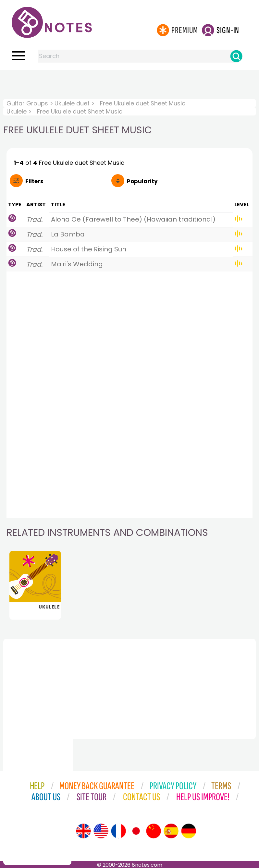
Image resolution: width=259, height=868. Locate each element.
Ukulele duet (72, 103)
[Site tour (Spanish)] (171, 831)
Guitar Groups (27, 103)
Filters (34, 181)
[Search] (236, 56)
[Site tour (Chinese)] (154, 831)
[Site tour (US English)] (101, 831)
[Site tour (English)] (83, 831)
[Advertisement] (129, 83)
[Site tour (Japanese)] (136, 831)
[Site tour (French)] (118, 831)
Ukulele (17, 111)
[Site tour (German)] (189, 831)
